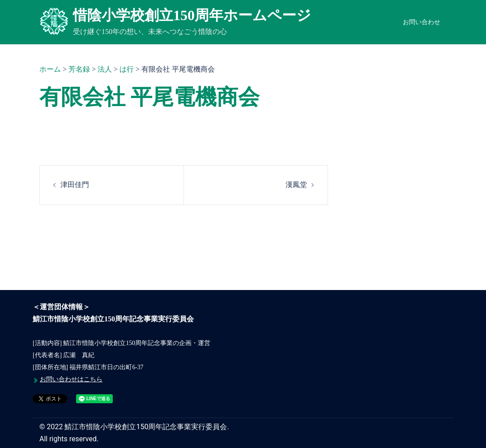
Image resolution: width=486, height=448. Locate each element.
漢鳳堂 (296, 185)
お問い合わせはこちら (71, 379)
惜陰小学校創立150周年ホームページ (192, 15)
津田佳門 (75, 185)
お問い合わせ (422, 22)
